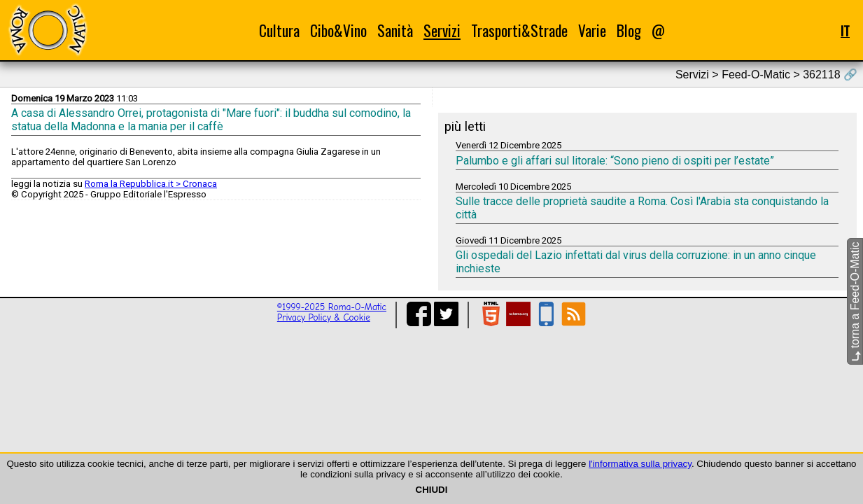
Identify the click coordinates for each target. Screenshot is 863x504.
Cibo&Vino (338, 30)
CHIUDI (432, 490)
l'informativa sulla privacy (640, 464)
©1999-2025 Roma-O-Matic (332, 307)
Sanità (395, 30)
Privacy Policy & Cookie (324, 317)
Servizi (442, 30)
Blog (629, 30)
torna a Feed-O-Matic (855, 302)
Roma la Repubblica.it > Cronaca (151, 184)
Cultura (279, 30)
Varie (592, 30)
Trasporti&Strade (519, 30)
